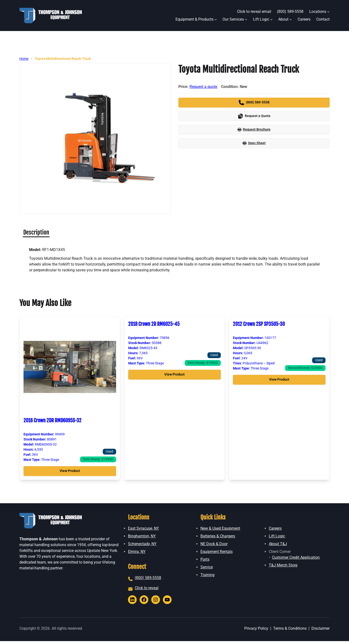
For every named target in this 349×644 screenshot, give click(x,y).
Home (24, 59)
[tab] (36, 232)
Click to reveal (147, 588)
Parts (205, 559)
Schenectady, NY (142, 544)
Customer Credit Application (296, 557)
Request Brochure (254, 130)
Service (207, 567)
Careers (275, 528)
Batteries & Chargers (218, 536)
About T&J (278, 544)
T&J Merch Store (283, 565)
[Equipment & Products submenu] (216, 19)
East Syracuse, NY (143, 528)
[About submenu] (291, 19)
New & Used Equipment (220, 528)
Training (207, 575)
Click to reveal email (254, 12)
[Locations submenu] (328, 12)
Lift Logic (277, 536)
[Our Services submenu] (246, 19)
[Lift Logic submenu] (271, 19)
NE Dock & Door (214, 544)
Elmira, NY (137, 552)
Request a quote (203, 87)
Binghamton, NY (142, 536)
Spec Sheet (254, 143)
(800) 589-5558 (148, 578)
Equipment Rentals (217, 552)
